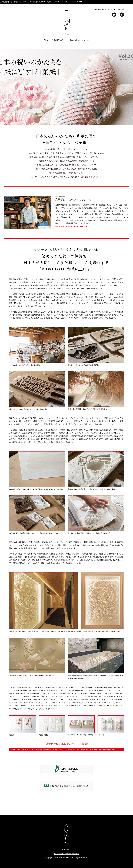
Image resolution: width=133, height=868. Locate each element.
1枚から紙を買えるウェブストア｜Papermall (108, 10)
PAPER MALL (66, 850)
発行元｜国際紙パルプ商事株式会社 (67, 854)
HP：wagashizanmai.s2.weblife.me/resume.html (73, 226)
